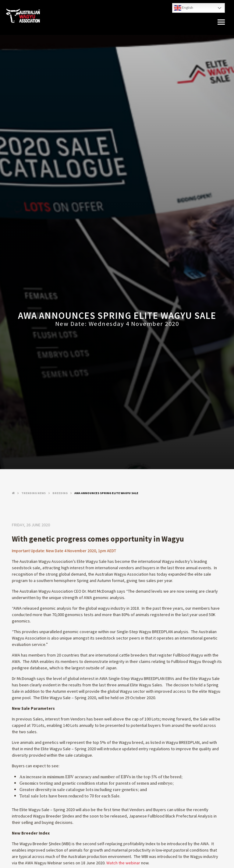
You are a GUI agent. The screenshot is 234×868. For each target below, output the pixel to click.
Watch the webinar (123, 863)
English (184, 8)
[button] (221, 22)
